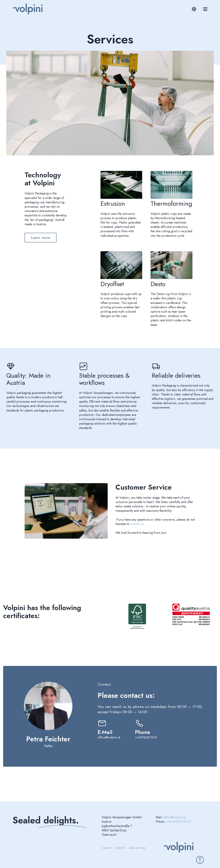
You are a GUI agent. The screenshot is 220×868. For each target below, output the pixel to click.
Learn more (41, 237)
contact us (137, 524)
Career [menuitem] (107, 848)
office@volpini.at (109, 737)
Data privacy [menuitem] (137, 848)
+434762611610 (146, 737)
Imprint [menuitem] (120, 848)
